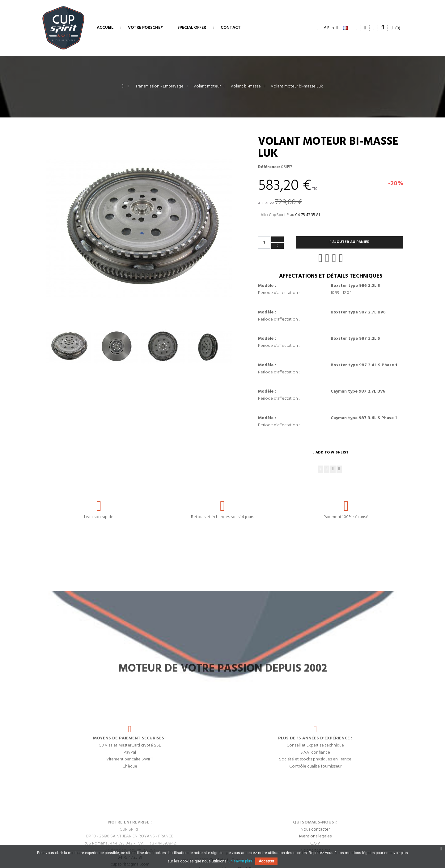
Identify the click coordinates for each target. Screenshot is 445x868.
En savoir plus (240, 861)
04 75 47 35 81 (307, 215)
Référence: (269, 167)
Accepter (266, 861)
